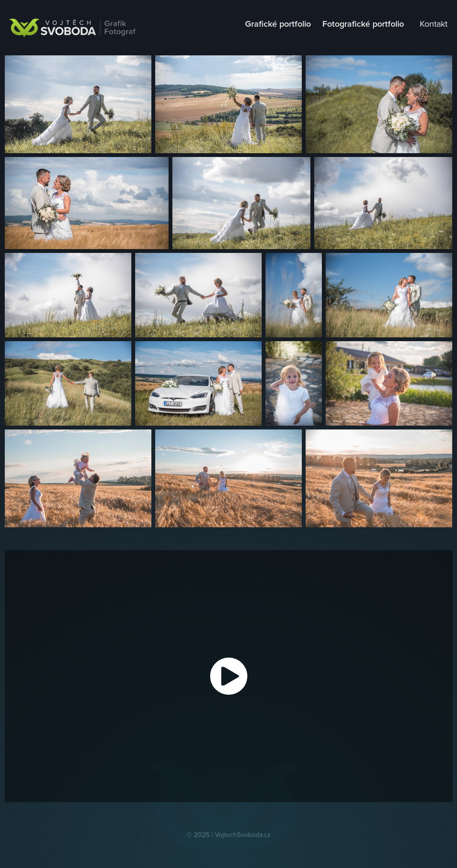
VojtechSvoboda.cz (243, 835)
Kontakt (434, 24)
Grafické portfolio (278, 24)
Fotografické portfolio (363, 24)
